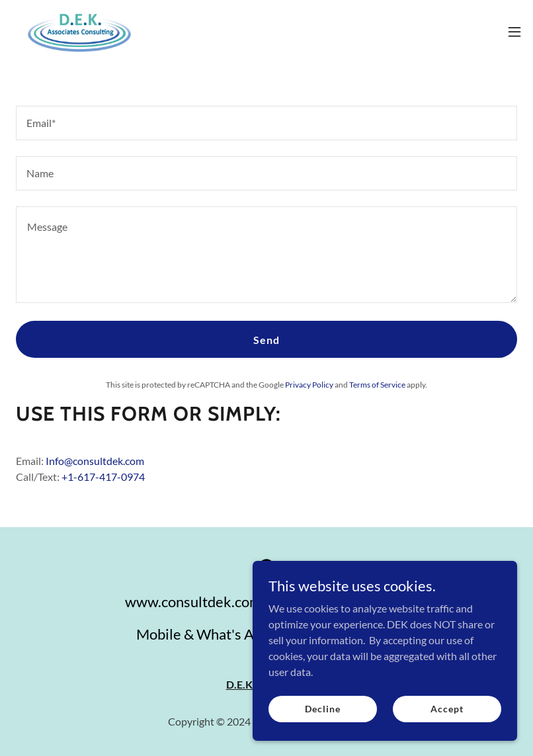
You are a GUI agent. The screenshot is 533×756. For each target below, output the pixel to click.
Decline (322, 709)
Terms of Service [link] (377, 385)
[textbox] (266, 123)
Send (266, 340)
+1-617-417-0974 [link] (103, 477)
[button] (514, 32)
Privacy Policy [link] (309, 385)
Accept (447, 709)
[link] (79, 32)
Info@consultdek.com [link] (95, 461)
